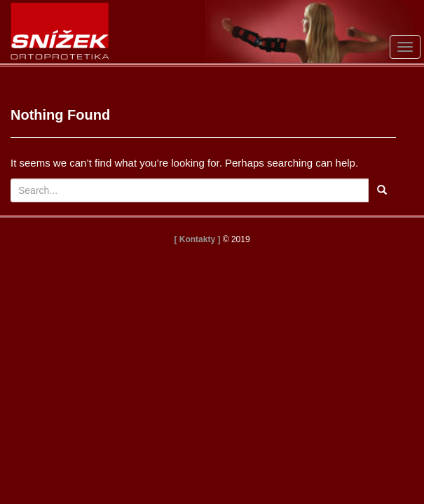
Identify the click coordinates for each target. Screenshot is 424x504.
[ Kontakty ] (197, 239)
